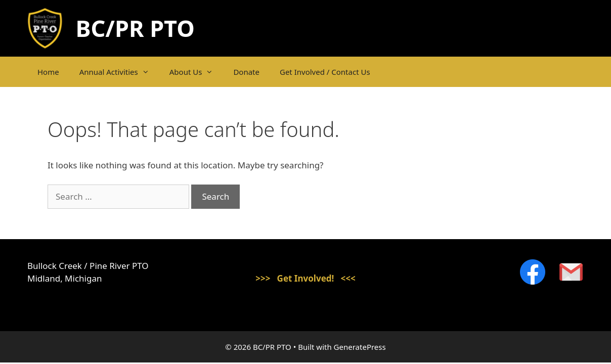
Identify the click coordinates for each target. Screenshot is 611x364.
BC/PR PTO (135, 28)
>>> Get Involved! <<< (305, 278)
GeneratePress (360, 347)
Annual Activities (119, 72)
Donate (246, 72)
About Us (197, 72)
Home (48, 72)
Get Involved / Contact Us (325, 72)
